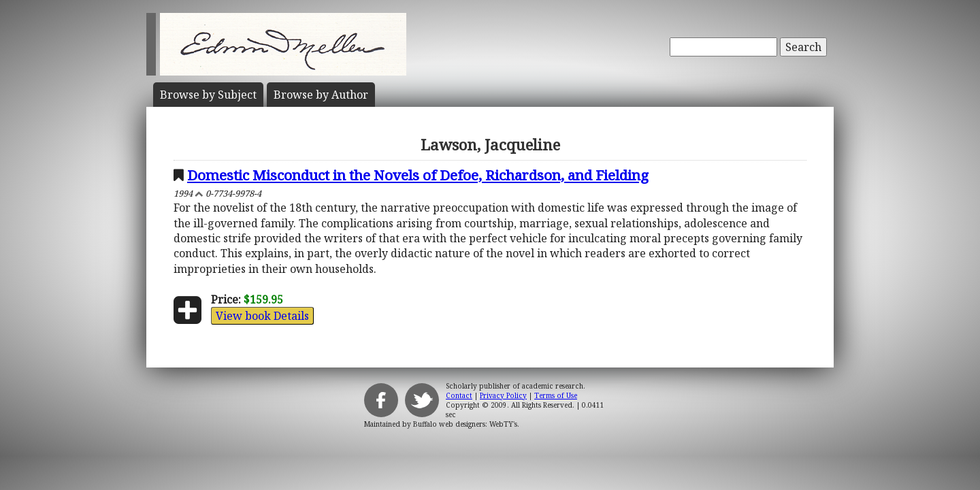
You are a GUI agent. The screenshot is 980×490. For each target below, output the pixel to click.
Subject (208, 95)
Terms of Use (556, 395)
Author (321, 95)
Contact (459, 395)
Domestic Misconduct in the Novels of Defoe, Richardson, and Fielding (418, 175)
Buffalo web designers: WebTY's (465, 424)
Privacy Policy (503, 395)
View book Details (262, 316)
